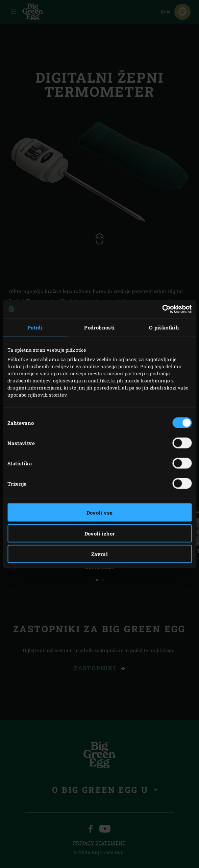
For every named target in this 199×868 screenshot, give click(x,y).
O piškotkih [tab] (164, 327)
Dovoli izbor (100, 533)
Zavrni (100, 554)
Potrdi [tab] (35, 327)
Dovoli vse (100, 513)
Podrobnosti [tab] (99, 327)
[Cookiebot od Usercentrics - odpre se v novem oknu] (162, 309)
